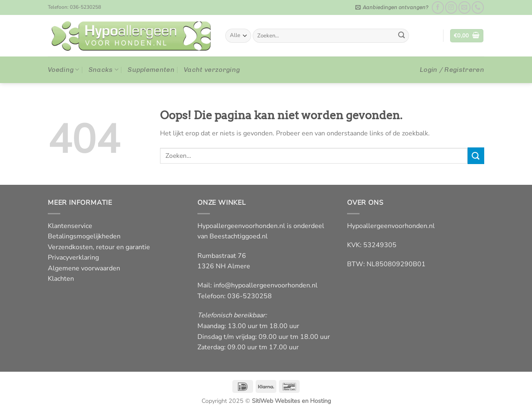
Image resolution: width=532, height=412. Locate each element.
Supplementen (151, 70)
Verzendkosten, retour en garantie (99, 247)
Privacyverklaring (73, 257)
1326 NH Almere (224, 266)
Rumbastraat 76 (222, 256)
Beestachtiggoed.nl (239, 236)
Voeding (64, 70)
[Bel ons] (478, 7)
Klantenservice (70, 226)
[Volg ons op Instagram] (451, 7)
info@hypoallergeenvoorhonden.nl (266, 285)
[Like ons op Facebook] (438, 7)
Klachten (61, 279)
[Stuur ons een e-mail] (464, 7)
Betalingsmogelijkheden (84, 236)
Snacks (103, 70)
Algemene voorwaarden (84, 268)
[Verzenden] (401, 36)
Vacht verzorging (212, 70)
